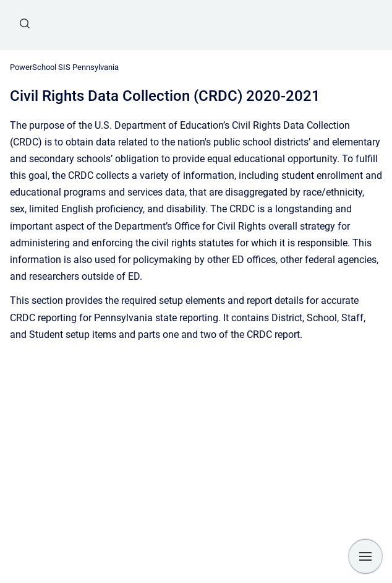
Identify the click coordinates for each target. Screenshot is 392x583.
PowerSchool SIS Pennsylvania (64, 67)
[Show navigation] (365, 556)
